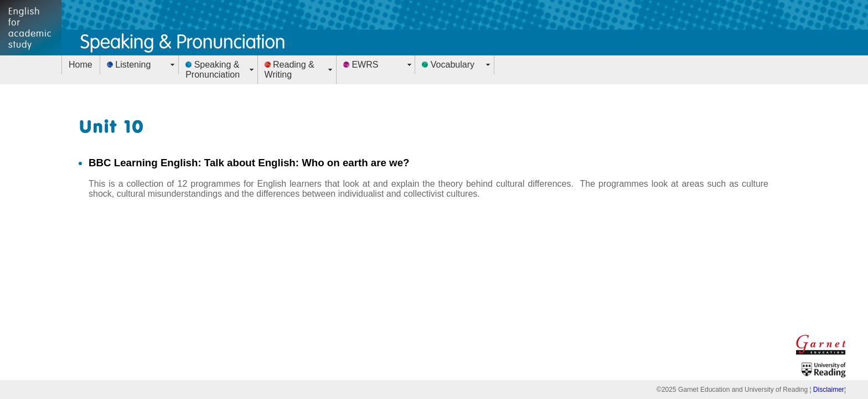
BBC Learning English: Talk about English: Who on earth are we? (249, 163)
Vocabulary (448, 65)
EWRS (361, 65)
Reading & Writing (290, 70)
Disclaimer (829, 390)
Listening (129, 65)
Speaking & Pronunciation (213, 70)
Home (81, 65)
